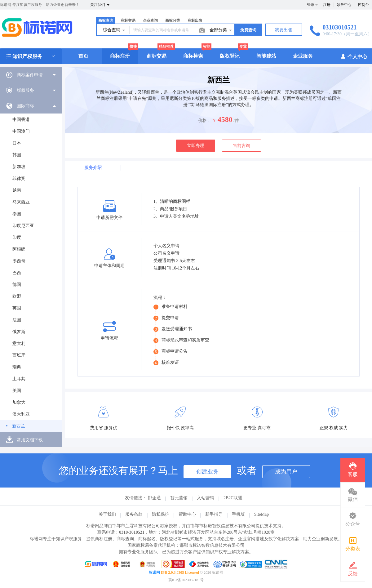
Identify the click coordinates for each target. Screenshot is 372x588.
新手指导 (214, 514)
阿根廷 (19, 249)
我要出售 (284, 30)
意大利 (19, 343)
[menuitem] (31, 75)
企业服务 (303, 56)
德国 (17, 285)
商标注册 (120, 56)
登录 (311, 5)
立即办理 (196, 146)
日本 (17, 143)
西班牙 (19, 355)
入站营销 (206, 498)
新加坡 (19, 167)
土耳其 (19, 379)
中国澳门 (21, 131)
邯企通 (154, 498)
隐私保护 (161, 514)
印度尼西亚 (23, 226)
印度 (17, 237)
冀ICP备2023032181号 (186, 580)
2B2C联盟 (233, 498)
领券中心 (344, 5)
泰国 (17, 214)
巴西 (17, 273)
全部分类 (221, 30)
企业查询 (150, 20)
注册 (327, 5)
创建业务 (207, 472)
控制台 (363, 5)
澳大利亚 (21, 414)
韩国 (17, 155)
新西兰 (19, 426)
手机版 (238, 514)
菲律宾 (19, 178)
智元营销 (179, 498)
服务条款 (134, 514)
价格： (205, 120)
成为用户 (286, 472)
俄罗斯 (19, 332)
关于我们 (107, 514)
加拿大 (19, 402)
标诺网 (154, 572)
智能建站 (266, 56)
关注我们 (100, 5)
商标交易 (128, 20)
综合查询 (114, 30)
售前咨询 (241, 146)
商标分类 (173, 20)
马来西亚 (21, 202)
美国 (17, 391)
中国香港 (21, 120)
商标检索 (193, 56)
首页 (83, 56)
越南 (17, 190)
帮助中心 (187, 514)
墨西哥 (19, 261)
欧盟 (17, 296)
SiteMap (261, 514)
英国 (17, 308)
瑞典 (17, 367)
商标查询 (106, 20)
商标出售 (195, 20)
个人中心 (354, 56)
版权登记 (230, 56)
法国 (17, 320)
